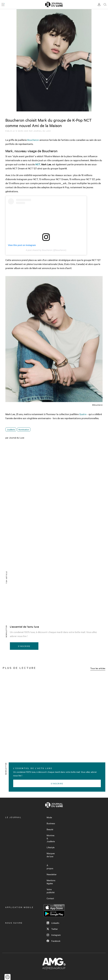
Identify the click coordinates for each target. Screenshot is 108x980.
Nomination (24, 429)
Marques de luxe (51, 855)
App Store (54, 907)
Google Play (54, 914)
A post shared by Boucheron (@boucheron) (46, 250)
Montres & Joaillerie (51, 838)
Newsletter (52, 874)
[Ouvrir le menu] (3, 4)
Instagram (54, 935)
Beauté (50, 829)
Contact (50, 898)
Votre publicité (51, 891)
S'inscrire (24, 646)
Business (51, 823)
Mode (49, 817)
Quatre (83, 414)
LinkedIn (53, 923)
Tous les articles (98, 668)
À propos (50, 867)
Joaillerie (11, 429)
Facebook (53, 941)
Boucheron (33, 140)
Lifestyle (51, 847)
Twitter (52, 929)
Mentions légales (51, 882)
